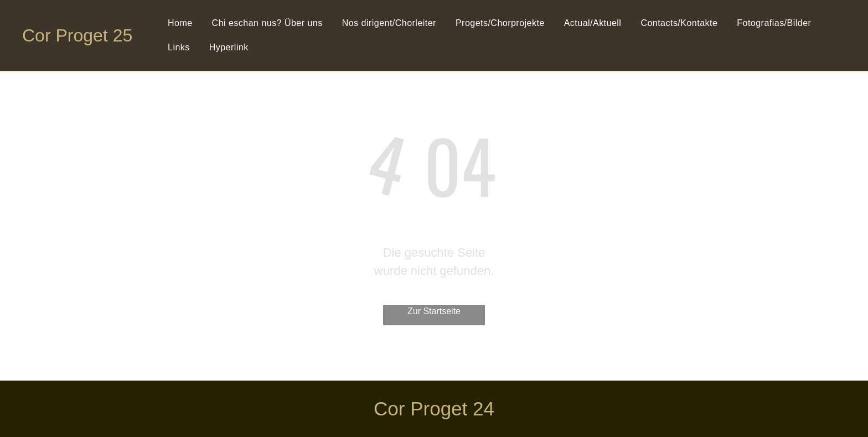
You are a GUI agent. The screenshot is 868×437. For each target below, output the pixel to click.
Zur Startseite (434, 311)
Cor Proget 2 (72, 35)
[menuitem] (182, 23)
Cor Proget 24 (434, 409)
